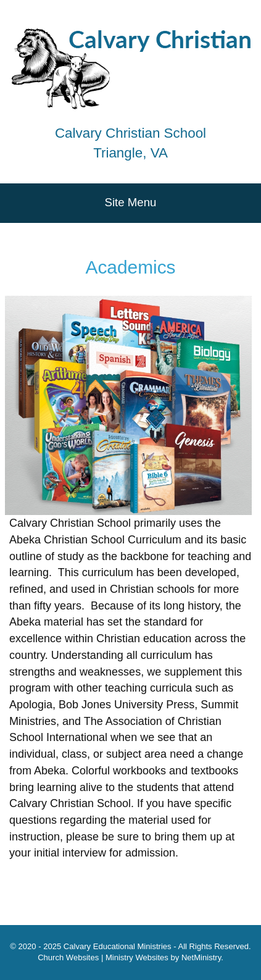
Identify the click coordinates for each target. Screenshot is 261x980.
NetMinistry (201, 957)
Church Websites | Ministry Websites (104, 957)
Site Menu (131, 202)
